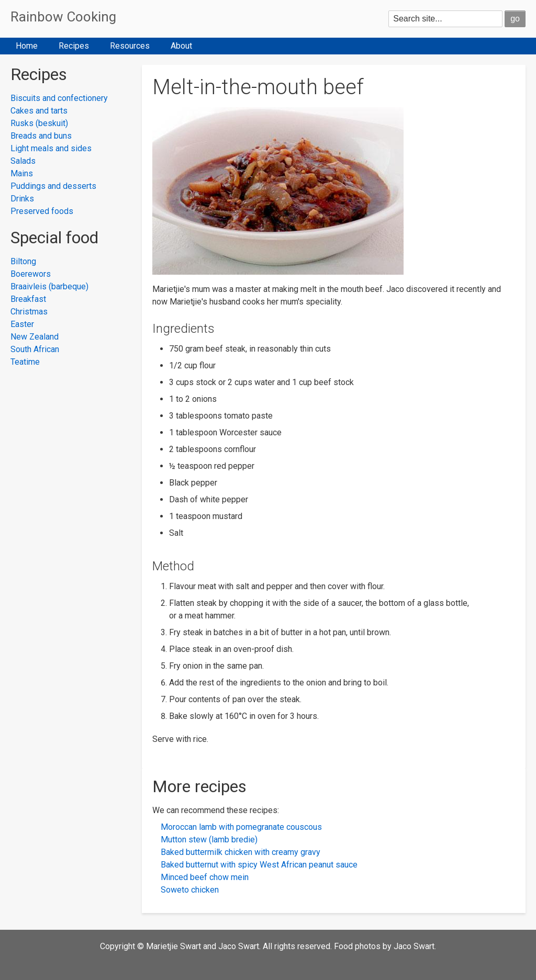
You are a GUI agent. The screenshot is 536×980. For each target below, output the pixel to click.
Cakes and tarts (39, 111)
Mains (22, 173)
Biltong (23, 261)
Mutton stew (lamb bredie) (209, 840)
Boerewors (31, 274)
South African (35, 349)
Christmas (29, 312)
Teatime (25, 362)
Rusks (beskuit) (39, 123)
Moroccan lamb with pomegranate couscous (241, 827)
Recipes (74, 46)
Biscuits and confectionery (59, 98)
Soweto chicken (190, 890)
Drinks (22, 199)
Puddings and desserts (53, 186)
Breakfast (28, 299)
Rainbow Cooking (63, 17)
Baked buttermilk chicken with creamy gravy (241, 852)
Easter (22, 324)
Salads (23, 161)
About (181, 46)
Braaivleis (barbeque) (49, 286)
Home (27, 46)
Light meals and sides (51, 148)
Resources (130, 46)
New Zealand (35, 337)
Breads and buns (41, 136)
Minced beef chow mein (205, 877)
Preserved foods (42, 211)
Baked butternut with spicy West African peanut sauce (259, 865)
